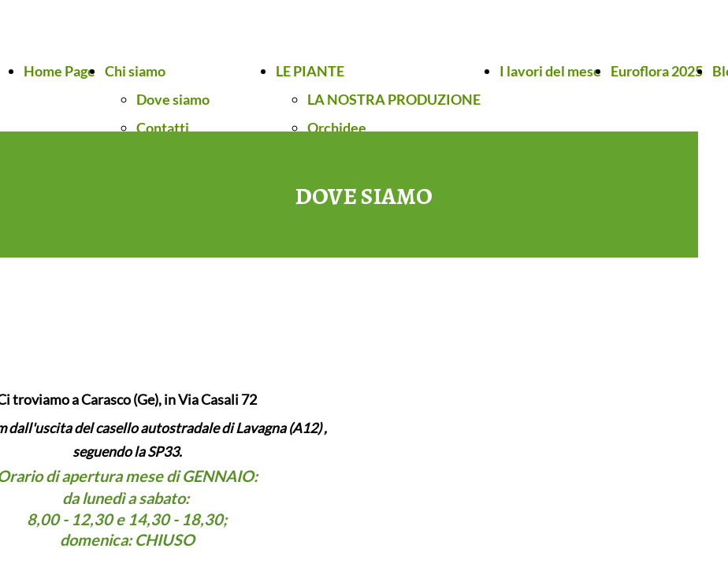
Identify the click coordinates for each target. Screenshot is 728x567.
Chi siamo (135, 71)
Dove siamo (173, 99)
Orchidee (337, 128)
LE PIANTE (310, 71)
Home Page (59, 71)
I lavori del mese (550, 71)
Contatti (163, 128)
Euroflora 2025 (657, 71)
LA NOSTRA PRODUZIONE (394, 99)
